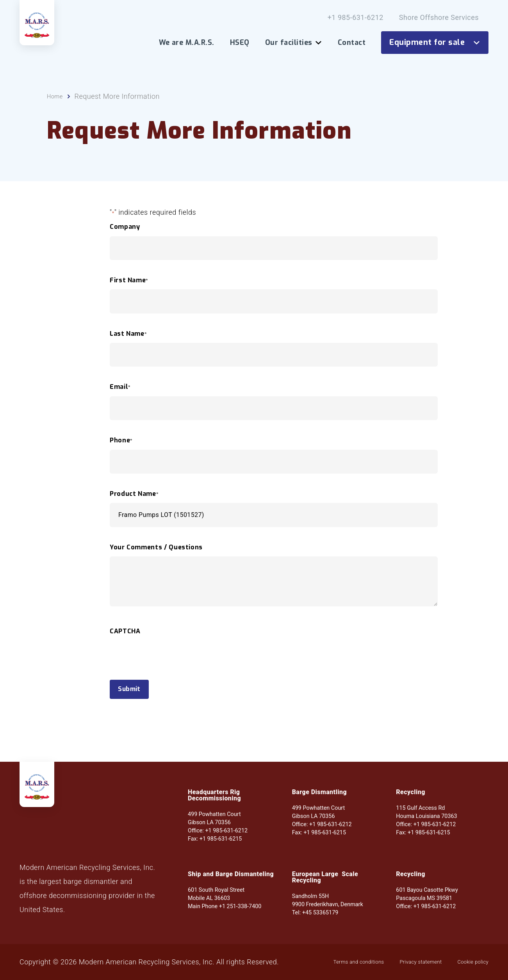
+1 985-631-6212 (356, 18)
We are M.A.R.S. (187, 43)
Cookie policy (202, 966)
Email (120, 399)
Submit (135, 703)
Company (125, 239)
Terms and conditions (55, 966)
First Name (129, 292)
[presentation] (169, 682)
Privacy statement (135, 966)
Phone (121, 452)
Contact (352, 43)
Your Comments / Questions (156, 559)
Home (57, 108)
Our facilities (294, 43)
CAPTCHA (125, 643)
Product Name (134, 506)
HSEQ (240, 43)
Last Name (128, 346)
